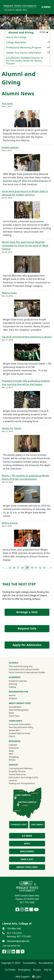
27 (18, 568)
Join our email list (11, 946)
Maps (11, 751)
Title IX (12, 736)
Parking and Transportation (22, 783)
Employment (27, 851)
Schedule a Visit (19, 825)
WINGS (12, 760)
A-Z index (27, 836)
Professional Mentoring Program (28, 47)
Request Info (27, 628)
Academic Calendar (18, 681)
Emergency (24, 970)
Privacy (37, 970)
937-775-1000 (27, 902)
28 (22, 568)
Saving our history (12, 428)
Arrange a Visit (27, 612)
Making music (9, 293)
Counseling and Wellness (21, 768)
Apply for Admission (27, 645)
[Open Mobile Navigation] (46, 7)
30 (32, 568)
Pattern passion (10, 147)
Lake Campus (37, 825)
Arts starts (7, 103)
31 (36, 568)
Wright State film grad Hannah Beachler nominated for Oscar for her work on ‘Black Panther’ (25, 245)
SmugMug (17, 757)
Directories (14, 748)
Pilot (11, 754)
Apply (27, 844)
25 (10, 568)
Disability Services (17, 771)
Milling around (10, 523)
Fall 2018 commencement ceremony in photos (27, 337)
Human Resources (17, 774)
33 (44, 568)
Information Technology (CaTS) (23, 777)
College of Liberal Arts (15, 10)
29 (27, 568)
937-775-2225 (14, 933)
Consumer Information (20, 724)
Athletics (17, 698)
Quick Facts (14, 716)
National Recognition (19, 710)
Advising (13, 684)
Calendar (13, 745)
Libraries (13, 780)
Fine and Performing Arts (21, 666)
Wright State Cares (27, 867)
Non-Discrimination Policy (21, 727)
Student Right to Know (19, 733)
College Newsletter (28, 42)
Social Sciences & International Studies (27, 672)
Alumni (16, 695)
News (11, 713)
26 (14, 568)
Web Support (22, 977)
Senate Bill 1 (15, 730)
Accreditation (15, 707)
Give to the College (16, 37)
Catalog (12, 687)
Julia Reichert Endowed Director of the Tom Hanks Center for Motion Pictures (24, 61)
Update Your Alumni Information (28, 52)
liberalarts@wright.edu (18, 941)
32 (40, 568)
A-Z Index (10, 970)
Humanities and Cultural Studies (24, 669)
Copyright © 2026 (11, 963)
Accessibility (29, 963)
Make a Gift (27, 859)
